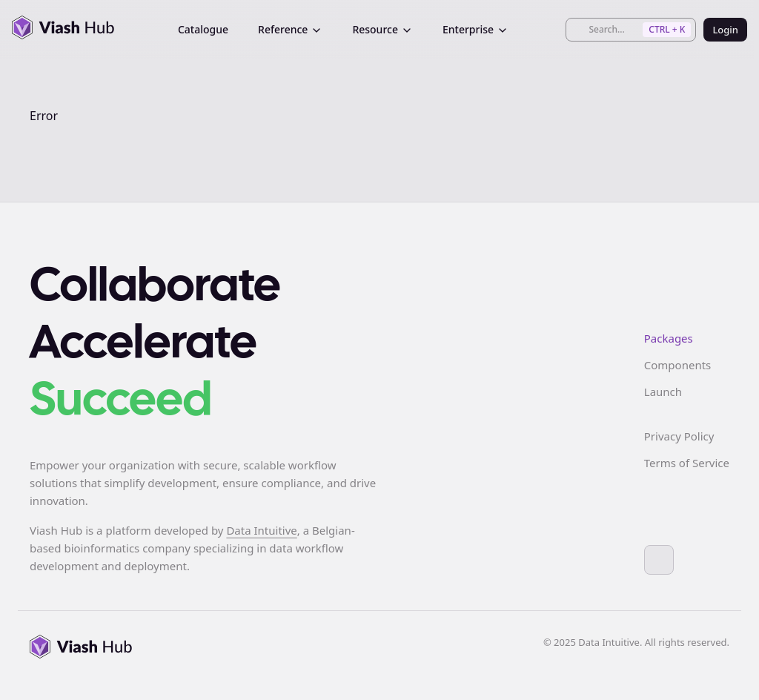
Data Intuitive (261, 530)
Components (677, 365)
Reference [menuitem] (290, 29)
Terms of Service (687, 463)
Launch (663, 392)
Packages (669, 338)
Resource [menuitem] (382, 29)
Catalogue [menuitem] (203, 29)
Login (725, 30)
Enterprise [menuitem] (475, 29)
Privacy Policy (679, 436)
